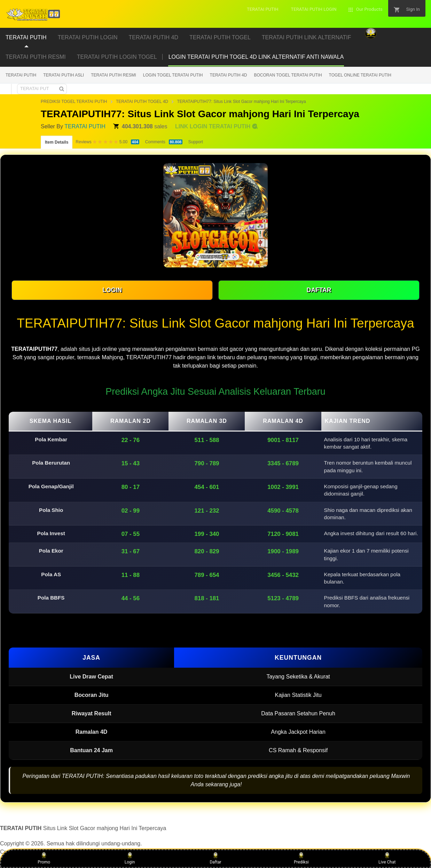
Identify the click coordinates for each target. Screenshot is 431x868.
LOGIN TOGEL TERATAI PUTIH (173, 75)
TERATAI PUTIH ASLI (64, 75)
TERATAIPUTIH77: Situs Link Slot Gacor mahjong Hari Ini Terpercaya (241, 102)
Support (196, 142)
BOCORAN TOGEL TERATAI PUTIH (288, 75)
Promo (44, 858)
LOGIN (112, 290)
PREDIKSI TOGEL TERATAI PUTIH (74, 102)
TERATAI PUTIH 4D (229, 75)
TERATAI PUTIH (21, 75)
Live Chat (387, 858)
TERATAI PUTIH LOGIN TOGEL (117, 57)
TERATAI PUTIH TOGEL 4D (142, 102)
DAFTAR (319, 290)
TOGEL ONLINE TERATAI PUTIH (360, 75)
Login (130, 858)
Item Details (57, 142)
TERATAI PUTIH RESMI (36, 57)
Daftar (215, 858)
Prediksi (301, 858)
